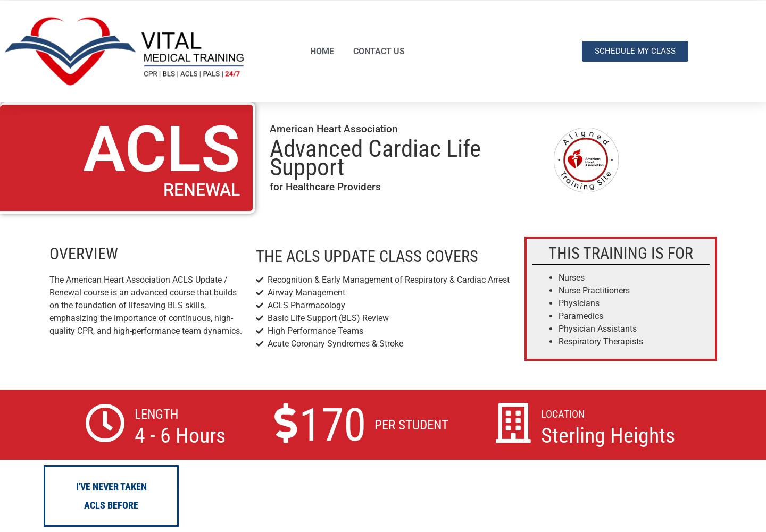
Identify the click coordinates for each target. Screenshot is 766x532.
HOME (322, 51)
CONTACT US (379, 51)
